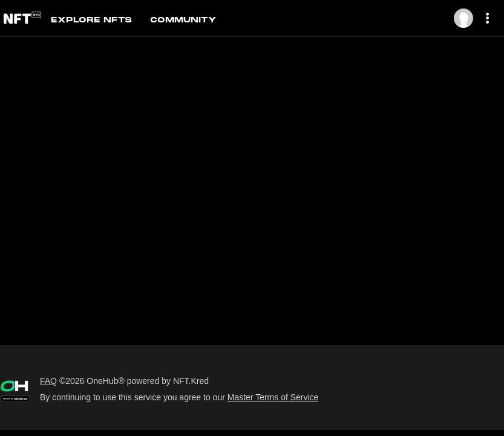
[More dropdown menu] (490, 18)
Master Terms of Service (273, 397)
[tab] (100, 19)
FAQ (48, 381)
